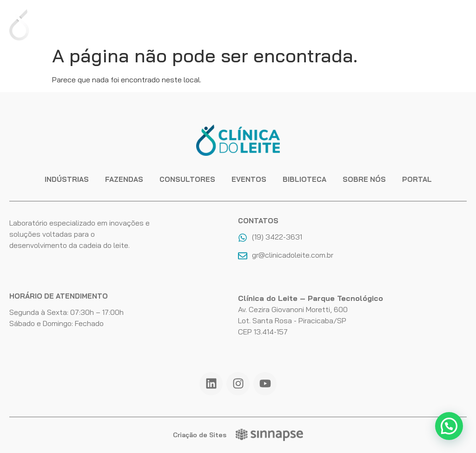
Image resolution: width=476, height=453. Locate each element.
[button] (449, 426)
